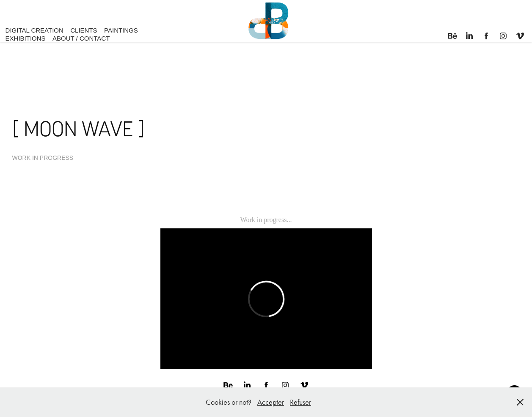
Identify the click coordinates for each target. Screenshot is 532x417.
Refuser (300, 402)
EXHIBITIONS (26, 38)
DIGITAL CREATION (34, 30)
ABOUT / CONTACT (81, 38)
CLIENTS (84, 30)
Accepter (271, 402)
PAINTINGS (121, 30)
